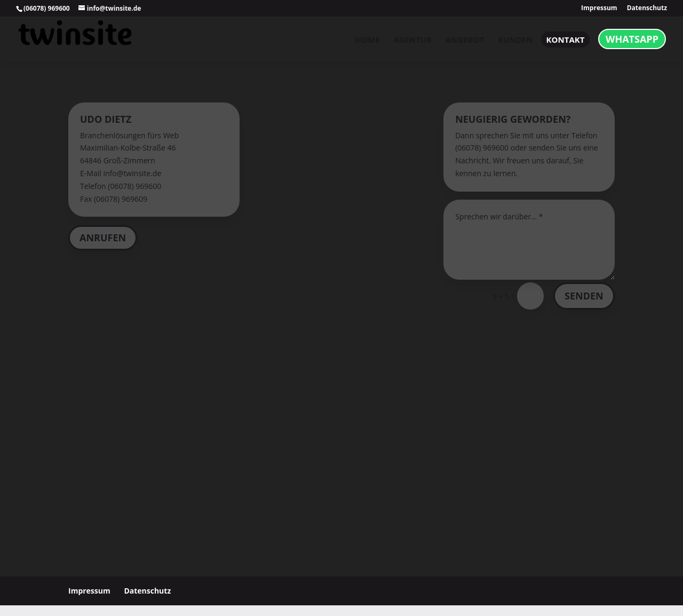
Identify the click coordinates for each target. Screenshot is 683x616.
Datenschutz (647, 9)
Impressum (599, 9)
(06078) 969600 (47, 8)
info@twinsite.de (132, 173)
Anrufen (103, 238)
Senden (584, 296)
